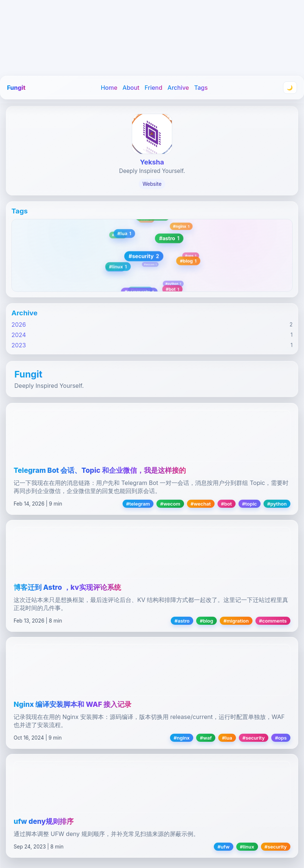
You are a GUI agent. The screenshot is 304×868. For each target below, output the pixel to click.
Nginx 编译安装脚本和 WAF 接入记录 (73, 704)
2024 (19, 335)
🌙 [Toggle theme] (290, 88)
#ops (281, 738)
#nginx (182, 738)
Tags (201, 88)
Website (152, 184)
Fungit (16, 88)
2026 (19, 325)
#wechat (201, 504)
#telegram (138, 504)
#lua (227, 738)
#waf (206, 738)
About (131, 88)
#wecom (170, 504)
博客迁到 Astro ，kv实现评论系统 (67, 587)
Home (109, 88)
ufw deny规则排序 (44, 821)
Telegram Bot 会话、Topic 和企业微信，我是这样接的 (100, 470)
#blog (206, 621)
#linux (247, 847)
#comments (273, 621)
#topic (250, 504)
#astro (182, 621)
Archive (178, 88)
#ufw (224, 847)
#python (277, 504)
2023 (19, 345)
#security (254, 738)
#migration (236, 621)
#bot (227, 504)
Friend (153, 88)
